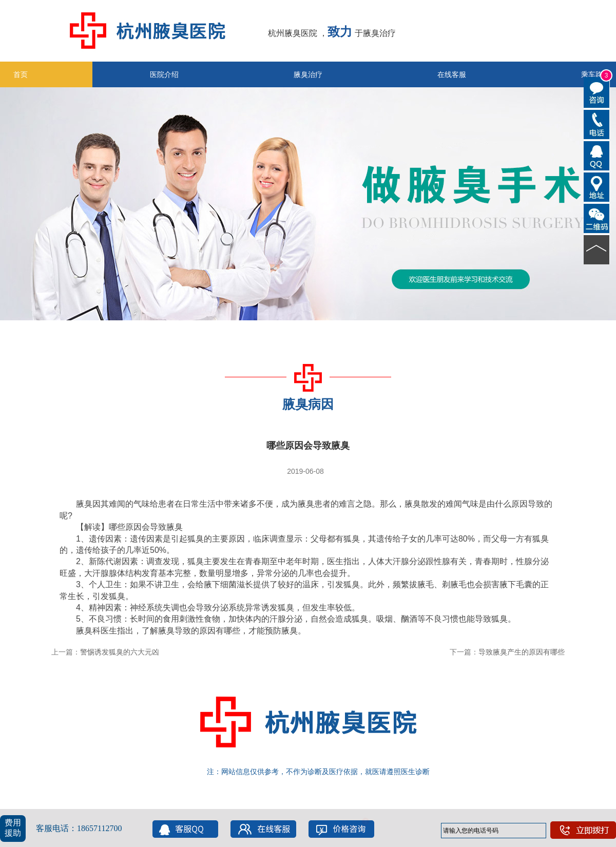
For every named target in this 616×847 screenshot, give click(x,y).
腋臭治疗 (308, 74)
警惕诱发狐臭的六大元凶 (120, 652)
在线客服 (452, 74)
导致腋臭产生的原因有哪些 (522, 652)
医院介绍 (164, 74)
